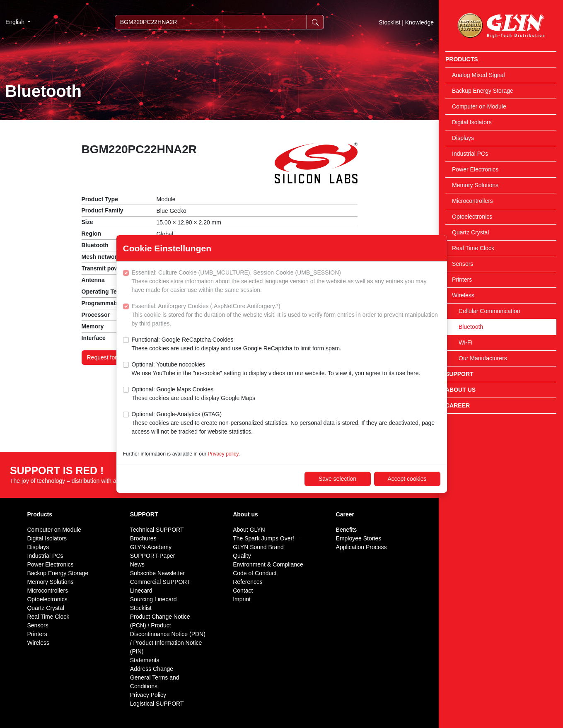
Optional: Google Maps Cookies (194, 394)
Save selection (337, 479)
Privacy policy (223, 454)
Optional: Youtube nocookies (276, 369)
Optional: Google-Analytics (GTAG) (286, 423)
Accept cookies (407, 479)
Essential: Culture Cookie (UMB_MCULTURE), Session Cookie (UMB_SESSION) (286, 282)
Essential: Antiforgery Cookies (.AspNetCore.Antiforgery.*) (286, 315)
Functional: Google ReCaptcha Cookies (237, 345)
